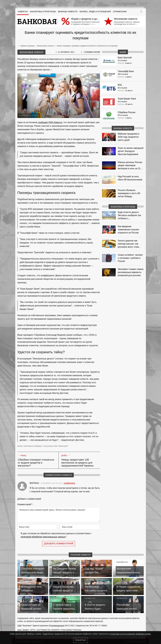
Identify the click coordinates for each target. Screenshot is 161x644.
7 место (128, 118)
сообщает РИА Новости (50, 122)
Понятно (80, 640)
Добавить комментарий (59, 544)
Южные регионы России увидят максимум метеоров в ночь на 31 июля (130, 166)
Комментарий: (25, 504)
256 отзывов (123, 74)
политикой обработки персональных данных (43, 537)
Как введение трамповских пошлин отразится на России (128, 230)
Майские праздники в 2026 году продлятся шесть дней (128, 137)
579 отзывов (123, 115)
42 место (129, 104)
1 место (128, 77)
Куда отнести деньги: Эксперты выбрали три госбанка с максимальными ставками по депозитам (130, 215)
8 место (128, 63)
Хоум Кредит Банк (127, 99)
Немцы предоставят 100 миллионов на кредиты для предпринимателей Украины (77, 463)
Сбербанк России (126, 112)
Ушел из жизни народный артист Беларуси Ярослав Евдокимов (131, 151)
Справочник (120, 12)
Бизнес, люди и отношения (95, 12)
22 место (129, 91)
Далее (66, 455)
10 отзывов (122, 60)
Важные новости (68, 12)
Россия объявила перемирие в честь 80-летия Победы (129, 193)
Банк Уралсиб (125, 58)
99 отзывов (122, 88)
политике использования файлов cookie (130, 634)
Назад (22, 455)
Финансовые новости (32, 52)
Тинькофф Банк (126, 71)
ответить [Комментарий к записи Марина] (69, 483)
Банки (123, 52)
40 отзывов (122, 102)
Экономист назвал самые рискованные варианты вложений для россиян (131, 272)
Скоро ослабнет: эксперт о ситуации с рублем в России (130, 258)
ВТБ (120, 85)
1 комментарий (92, 52)
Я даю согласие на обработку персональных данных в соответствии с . (56, 535)
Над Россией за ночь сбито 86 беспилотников (130, 178)
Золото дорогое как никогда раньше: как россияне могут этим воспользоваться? (128, 244)
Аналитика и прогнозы (43, 12)
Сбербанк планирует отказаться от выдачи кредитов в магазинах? (36, 463)
